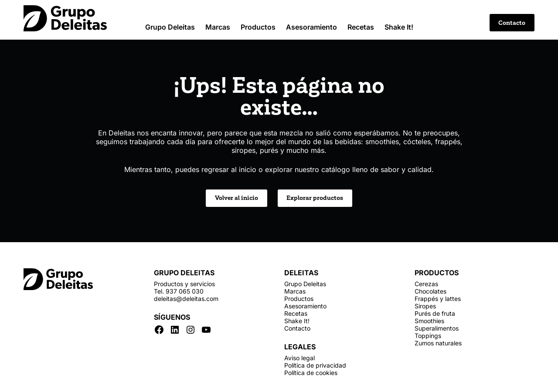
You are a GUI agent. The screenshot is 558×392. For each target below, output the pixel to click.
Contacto (512, 23)
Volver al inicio (236, 198)
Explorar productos (315, 198)
